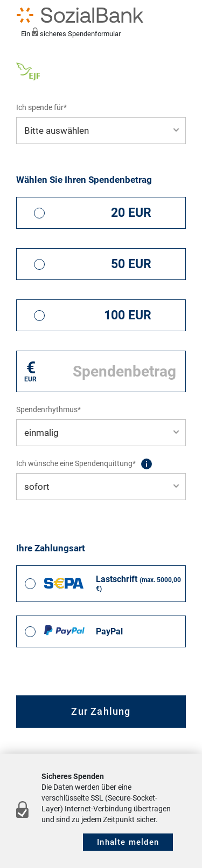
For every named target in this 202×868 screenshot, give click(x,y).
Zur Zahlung (101, 711)
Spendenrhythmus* (48, 409)
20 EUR (131, 213)
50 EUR (131, 264)
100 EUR (128, 315)
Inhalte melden (128, 842)
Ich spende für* (41, 107)
